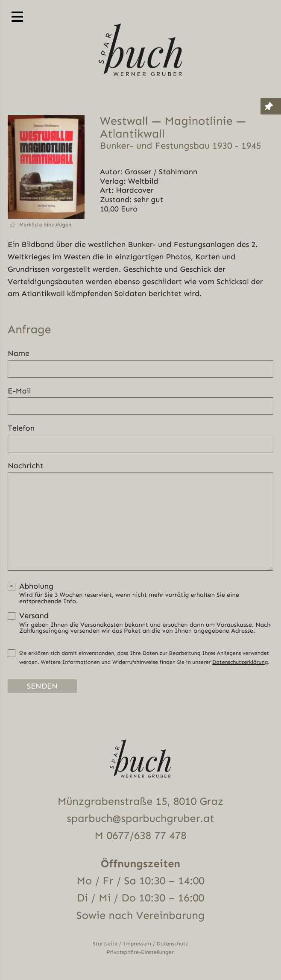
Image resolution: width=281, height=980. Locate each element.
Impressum (137, 944)
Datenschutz (173, 944)
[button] (46, 225)
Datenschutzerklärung (240, 662)
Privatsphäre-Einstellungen (140, 952)
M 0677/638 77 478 (140, 836)
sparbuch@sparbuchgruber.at (140, 819)
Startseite (105, 944)
